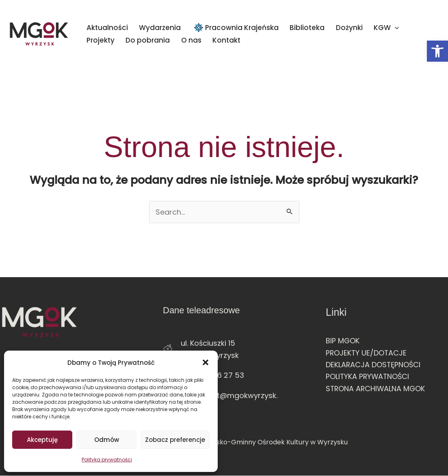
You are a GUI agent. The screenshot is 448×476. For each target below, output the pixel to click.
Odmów (107, 440)
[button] (437, 51)
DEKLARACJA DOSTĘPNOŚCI (374, 365)
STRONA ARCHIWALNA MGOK (376, 389)
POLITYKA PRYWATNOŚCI (368, 377)
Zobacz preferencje (175, 440)
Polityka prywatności (107, 460)
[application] (356, 28)
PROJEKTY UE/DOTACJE (367, 353)
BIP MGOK (343, 341)
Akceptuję (42, 440)
